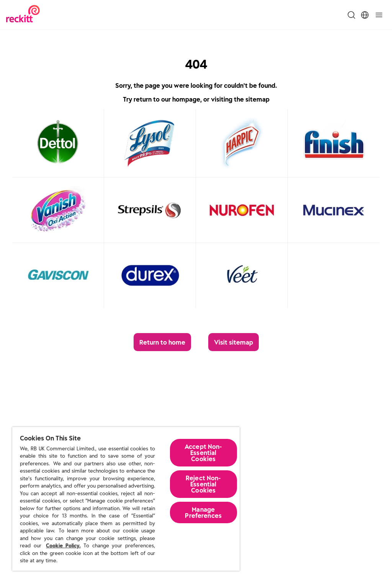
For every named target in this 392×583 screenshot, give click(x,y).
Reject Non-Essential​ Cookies (203, 484)
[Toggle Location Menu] (365, 15)
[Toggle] (379, 15)
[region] (126, 499)
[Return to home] (162, 342)
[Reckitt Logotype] (23, 15)
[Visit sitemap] (234, 342)
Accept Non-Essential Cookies (203, 453)
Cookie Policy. (63, 546)
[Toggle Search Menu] (351, 15)
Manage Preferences (203, 512)
